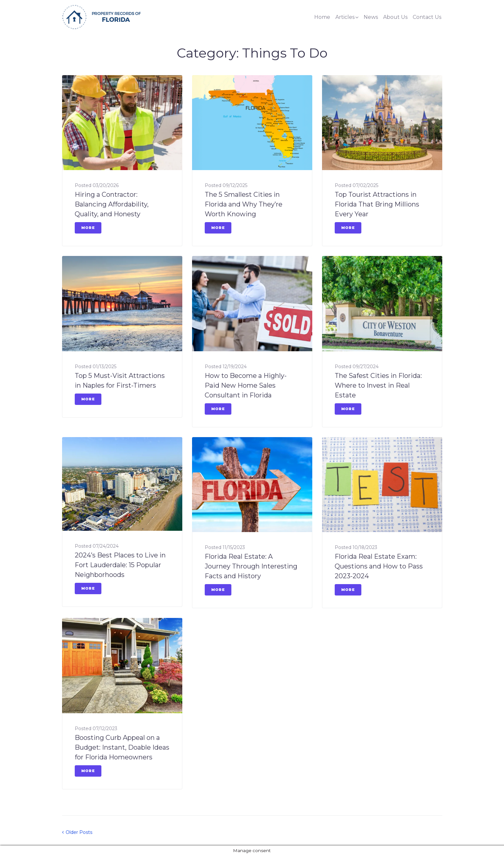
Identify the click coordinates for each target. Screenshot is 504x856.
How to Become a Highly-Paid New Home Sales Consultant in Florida (246, 385)
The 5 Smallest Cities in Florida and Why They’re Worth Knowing (244, 204)
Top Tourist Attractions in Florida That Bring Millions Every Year (377, 204)
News (371, 17)
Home (322, 17)
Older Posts (77, 832)
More (88, 228)
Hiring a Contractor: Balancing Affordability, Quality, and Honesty (112, 204)
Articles (345, 17)
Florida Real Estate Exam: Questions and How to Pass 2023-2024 (379, 566)
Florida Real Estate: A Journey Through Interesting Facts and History (251, 566)
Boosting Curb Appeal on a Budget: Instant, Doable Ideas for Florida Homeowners (122, 747)
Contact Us (427, 17)
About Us (395, 17)
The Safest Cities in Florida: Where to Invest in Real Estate (378, 385)
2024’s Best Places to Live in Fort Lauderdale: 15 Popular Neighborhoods (120, 565)
